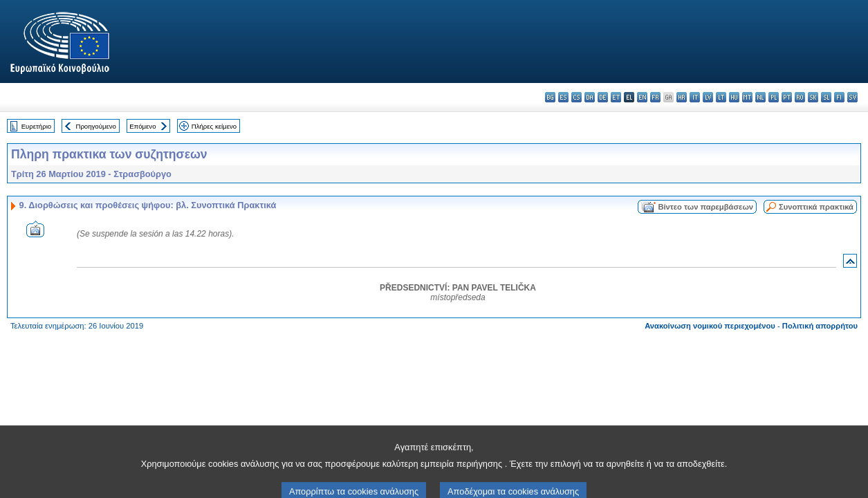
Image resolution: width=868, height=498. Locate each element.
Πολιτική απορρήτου (820, 326)
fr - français (655, 97)
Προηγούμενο (95, 126)
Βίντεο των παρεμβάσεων (705, 207)
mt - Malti (747, 97)
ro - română (800, 97)
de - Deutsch (603, 97)
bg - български (550, 97)
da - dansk (590, 97)
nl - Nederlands (760, 97)
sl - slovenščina (826, 97)
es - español (563, 97)
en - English (642, 97)
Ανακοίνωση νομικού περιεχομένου (710, 326)
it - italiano (695, 97)
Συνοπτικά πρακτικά (816, 207)
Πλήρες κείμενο (214, 126)
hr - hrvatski (682, 97)
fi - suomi (839, 97)
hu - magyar (734, 97)
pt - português (787, 97)
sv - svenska (852, 97)
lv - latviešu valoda (708, 97)
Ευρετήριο (36, 126)
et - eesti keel (616, 97)
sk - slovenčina (813, 97)
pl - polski (774, 97)
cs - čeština (576, 97)
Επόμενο (142, 126)
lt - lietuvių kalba (721, 97)
